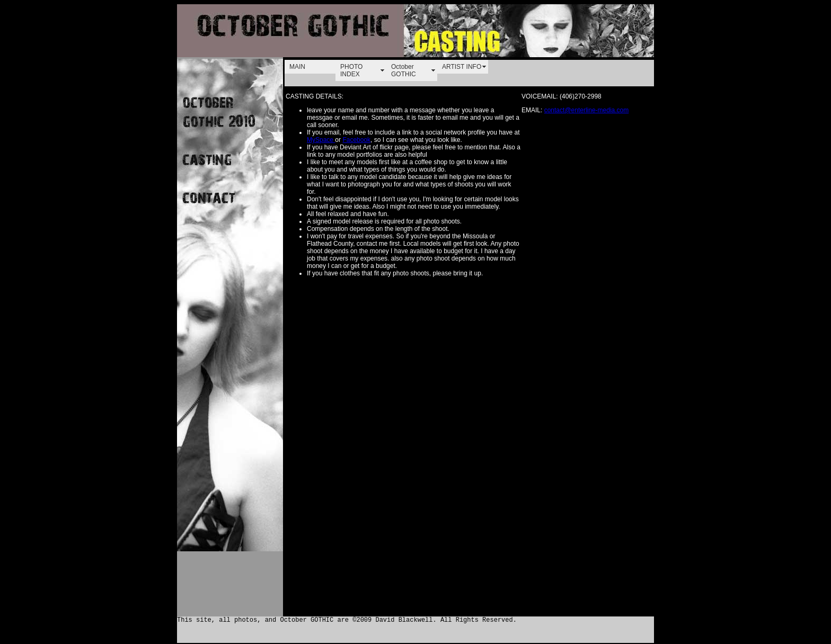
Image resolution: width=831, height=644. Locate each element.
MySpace (321, 140)
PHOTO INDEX (351, 70)
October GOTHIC (404, 70)
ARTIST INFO (462, 67)
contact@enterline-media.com (587, 110)
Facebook (356, 140)
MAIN (297, 67)
